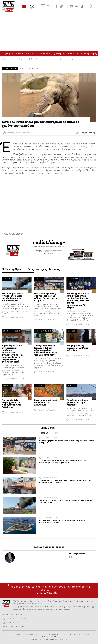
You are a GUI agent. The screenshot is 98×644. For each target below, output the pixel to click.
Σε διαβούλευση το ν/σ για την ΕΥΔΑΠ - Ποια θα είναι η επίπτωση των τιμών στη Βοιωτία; (63, 461)
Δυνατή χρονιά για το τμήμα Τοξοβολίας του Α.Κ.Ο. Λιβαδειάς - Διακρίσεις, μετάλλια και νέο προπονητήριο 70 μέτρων (78, 300)
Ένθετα (29, 54)
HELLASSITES (61, 640)
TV (48, 6)
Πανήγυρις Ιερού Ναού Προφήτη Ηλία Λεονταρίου (46, 402)
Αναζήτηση (91, 6)
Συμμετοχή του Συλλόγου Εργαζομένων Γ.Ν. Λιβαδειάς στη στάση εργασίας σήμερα (65, 481)
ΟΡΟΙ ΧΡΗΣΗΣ (15, 635)
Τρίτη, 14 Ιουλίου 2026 (15, 317)
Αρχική (6, 59)
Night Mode (94, 54)
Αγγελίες (85, 54)
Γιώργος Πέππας (77, 554)
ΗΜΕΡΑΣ (44, 433)
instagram (66, 6)
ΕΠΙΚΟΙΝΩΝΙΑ (74, 635)
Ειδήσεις (6, 54)
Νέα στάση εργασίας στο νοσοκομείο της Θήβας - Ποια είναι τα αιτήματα (46, 297)
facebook (56, 6)
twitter (61, 6)
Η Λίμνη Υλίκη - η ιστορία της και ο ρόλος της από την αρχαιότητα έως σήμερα (63, 521)
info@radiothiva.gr (15, 626)
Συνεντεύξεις (44, 54)
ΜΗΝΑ (55, 433)
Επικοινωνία (72, 54)
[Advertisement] (49, 32)
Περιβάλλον (24, 59)
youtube (72, 6)
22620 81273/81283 (17, 619)
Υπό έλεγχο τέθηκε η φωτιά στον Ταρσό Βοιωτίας (77, 402)
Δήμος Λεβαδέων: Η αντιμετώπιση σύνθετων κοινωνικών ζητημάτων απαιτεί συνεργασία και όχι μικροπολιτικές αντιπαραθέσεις (12, 354)
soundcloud (77, 6)
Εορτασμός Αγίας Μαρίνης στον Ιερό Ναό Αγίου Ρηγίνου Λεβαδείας (12, 404)
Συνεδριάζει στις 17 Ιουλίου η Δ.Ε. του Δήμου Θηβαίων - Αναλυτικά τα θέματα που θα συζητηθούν (45, 350)
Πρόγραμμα (58, 54)
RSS (63, 635)
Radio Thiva (8, 6)
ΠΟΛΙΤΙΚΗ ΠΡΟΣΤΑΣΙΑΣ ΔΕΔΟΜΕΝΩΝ (42, 635)
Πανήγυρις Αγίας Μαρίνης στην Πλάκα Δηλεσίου (77, 348)
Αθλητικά (19, 54)
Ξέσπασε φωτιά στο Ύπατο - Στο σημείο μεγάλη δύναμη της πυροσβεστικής (13, 297)
